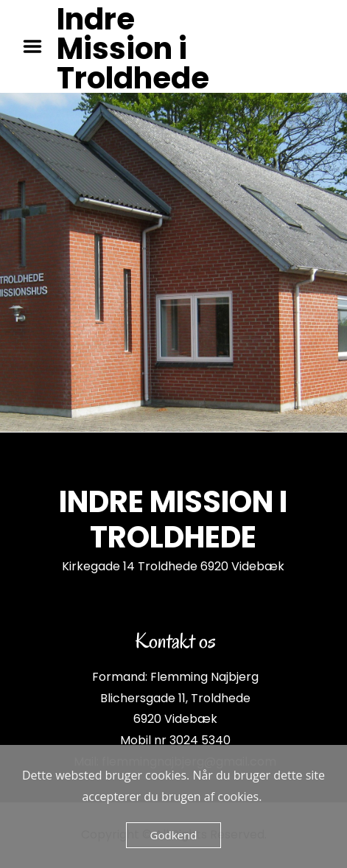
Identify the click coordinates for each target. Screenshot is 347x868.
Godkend (174, 835)
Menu (38, 46)
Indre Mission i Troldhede (133, 49)
